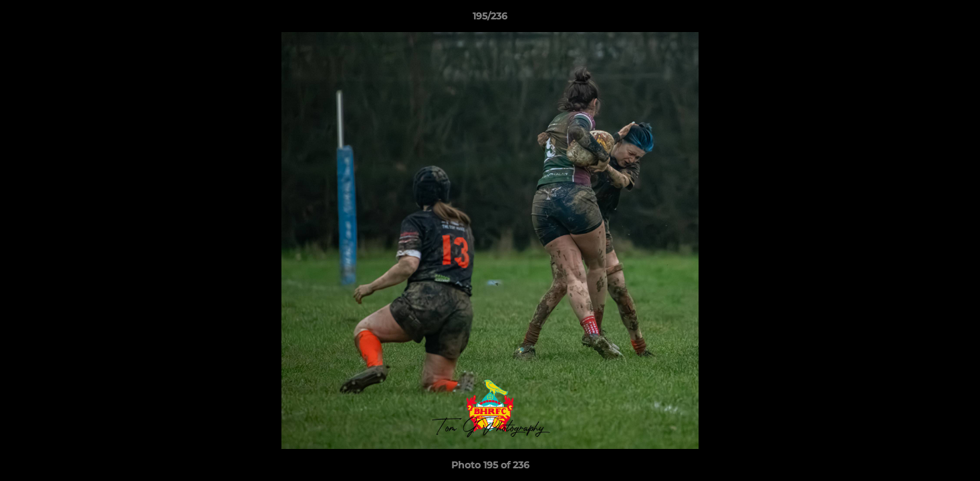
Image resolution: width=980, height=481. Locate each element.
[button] (956, 19)
